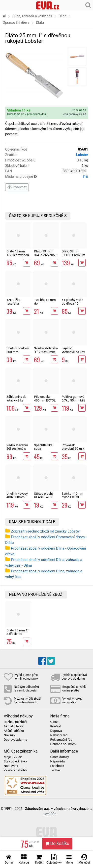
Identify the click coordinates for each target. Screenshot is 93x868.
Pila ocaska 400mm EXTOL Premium (45, 400)
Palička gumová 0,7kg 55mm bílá (74, 398)
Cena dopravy (74, 114)
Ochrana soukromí (63, 744)
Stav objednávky (15, 761)
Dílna (62, 16)
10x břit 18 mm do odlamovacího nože (45, 305)
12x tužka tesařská (13, 301)
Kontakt (56, 726)
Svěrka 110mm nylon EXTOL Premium (73, 497)
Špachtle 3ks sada (43, 447)
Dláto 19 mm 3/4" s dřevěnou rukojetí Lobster (45, 255)
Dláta (40, 22)
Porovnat (17, 187)
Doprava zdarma (15, 740)
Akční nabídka (14, 731)
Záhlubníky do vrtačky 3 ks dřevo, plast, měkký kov (16, 402)
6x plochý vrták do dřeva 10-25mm (73, 303)
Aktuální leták (13, 726)
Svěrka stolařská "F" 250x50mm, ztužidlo (46, 352)
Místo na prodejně (47, 177)
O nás (54, 722)
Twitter (55, 770)
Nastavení (11, 766)
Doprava (56, 731)
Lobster (82, 155)
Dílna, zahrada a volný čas (32, 16)
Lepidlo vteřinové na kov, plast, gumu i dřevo (74, 354)
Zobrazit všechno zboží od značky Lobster (46, 531)
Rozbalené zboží (15, 722)
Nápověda (58, 761)
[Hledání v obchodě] (88, 5)
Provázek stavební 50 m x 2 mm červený (73, 449)
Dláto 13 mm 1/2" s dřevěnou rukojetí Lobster (18, 255)
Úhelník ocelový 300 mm (18, 350)
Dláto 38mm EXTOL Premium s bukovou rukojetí (74, 257)
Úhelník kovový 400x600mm (17, 495)
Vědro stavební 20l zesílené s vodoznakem (17, 449)
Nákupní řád (59, 735)
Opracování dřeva (16, 22)
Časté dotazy (60, 757)
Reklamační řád (61, 740)
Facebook (57, 766)
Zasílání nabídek (15, 770)
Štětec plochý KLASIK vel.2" (44, 495)
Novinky (9, 735)
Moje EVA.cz (13, 757)
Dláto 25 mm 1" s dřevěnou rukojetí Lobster (18, 634)
